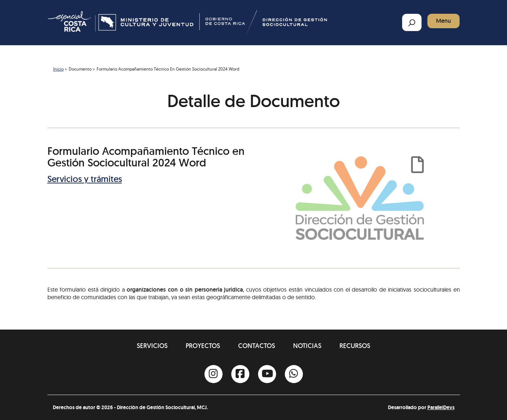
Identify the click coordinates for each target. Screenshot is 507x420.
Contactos (257, 346)
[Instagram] (214, 374)
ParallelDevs (441, 407)
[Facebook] (240, 374)
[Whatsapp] (294, 374)
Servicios (152, 346)
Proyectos (203, 346)
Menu (443, 21)
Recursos (355, 346)
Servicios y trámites (85, 179)
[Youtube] (267, 374)
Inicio (58, 69)
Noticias (307, 346)
